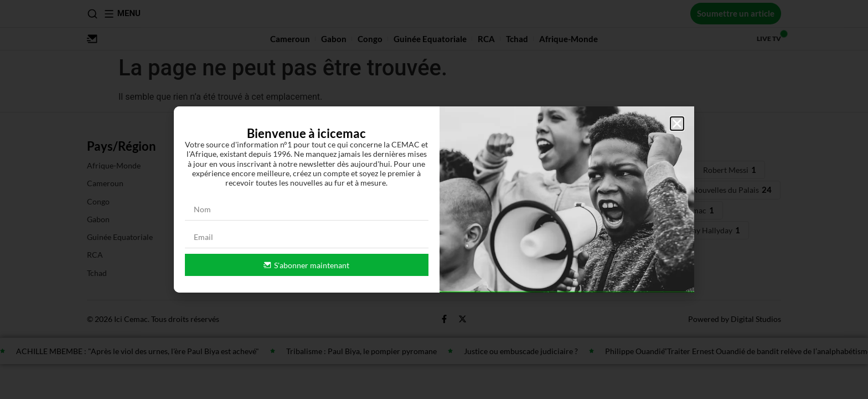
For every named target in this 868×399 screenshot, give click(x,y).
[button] (677, 124)
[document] (434, 199)
